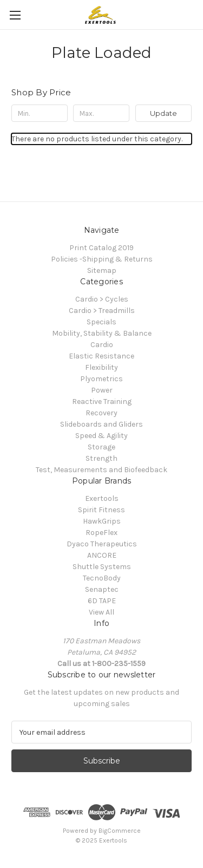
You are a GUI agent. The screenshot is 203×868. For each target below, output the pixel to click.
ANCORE (102, 555)
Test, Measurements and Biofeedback (101, 470)
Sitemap (102, 270)
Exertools (102, 498)
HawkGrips (102, 521)
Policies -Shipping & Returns (102, 259)
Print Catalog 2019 (101, 248)
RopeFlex (101, 533)
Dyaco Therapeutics (102, 544)
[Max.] (101, 113)
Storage (101, 447)
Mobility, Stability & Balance (102, 333)
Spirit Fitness (101, 510)
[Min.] (40, 113)
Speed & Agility (101, 436)
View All (101, 612)
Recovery (101, 413)
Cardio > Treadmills (102, 311)
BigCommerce (120, 831)
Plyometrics (101, 379)
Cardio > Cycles (102, 299)
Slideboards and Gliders (101, 424)
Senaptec (102, 589)
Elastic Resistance (101, 356)
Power (102, 390)
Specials (101, 322)
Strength (101, 458)
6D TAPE (102, 601)
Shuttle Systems (102, 567)
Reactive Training (102, 402)
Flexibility (101, 367)
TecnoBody (102, 578)
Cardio (102, 345)
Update (163, 113)
